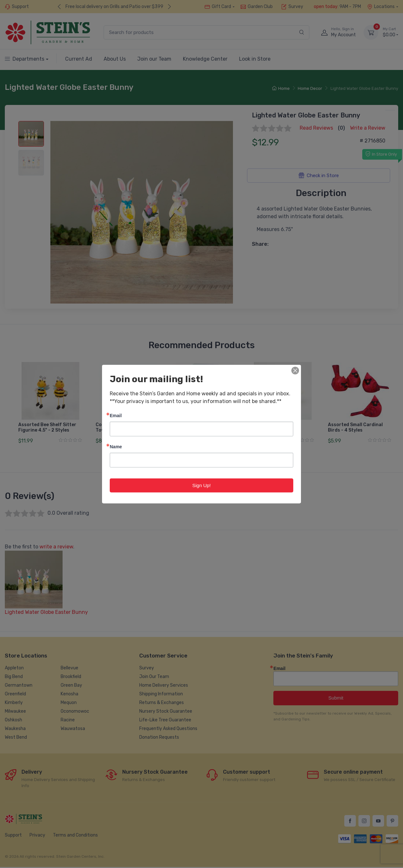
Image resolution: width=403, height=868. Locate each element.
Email (116, 415)
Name (116, 446)
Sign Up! (201, 485)
